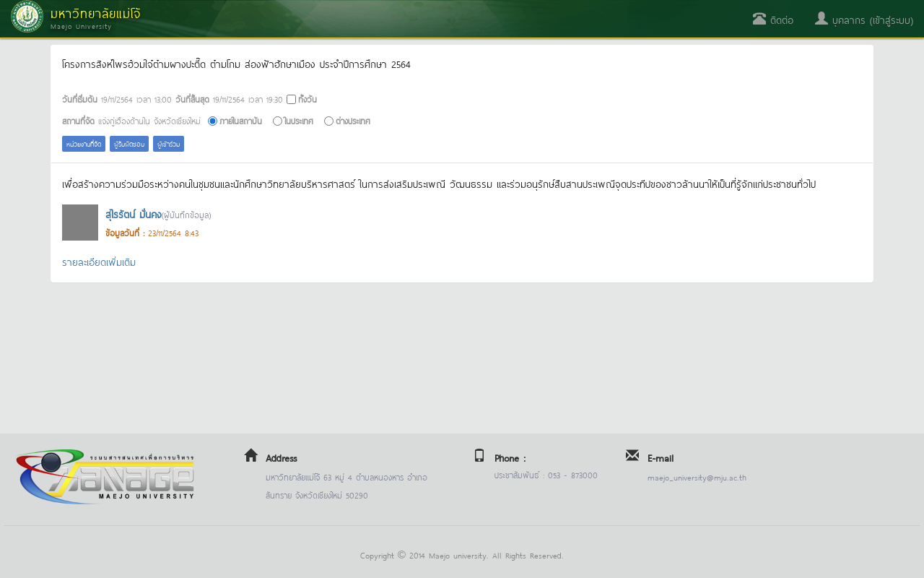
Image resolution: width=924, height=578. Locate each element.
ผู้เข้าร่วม (169, 143)
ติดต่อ (773, 19)
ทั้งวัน (308, 99)
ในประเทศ (299, 120)
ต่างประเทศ (353, 120)
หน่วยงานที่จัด (84, 143)
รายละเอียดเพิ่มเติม (99, 261)
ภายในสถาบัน (241, 120)
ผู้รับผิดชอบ (129, 143)
